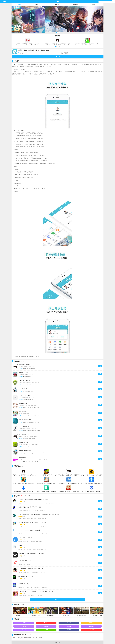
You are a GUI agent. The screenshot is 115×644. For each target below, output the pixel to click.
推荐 (21, 496)
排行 (29, 496)
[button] (55, 46)
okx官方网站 (40, 638)
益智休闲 (75, 5)
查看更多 (22, 361)
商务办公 (20, 52)
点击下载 (58, 56)
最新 (25, 496)
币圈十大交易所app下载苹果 (30, 638)
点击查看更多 (58, 600)
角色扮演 (56, 5)
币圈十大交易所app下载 (18, 638)
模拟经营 (37, 5)
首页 (20, 5)
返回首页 (58, 642)
